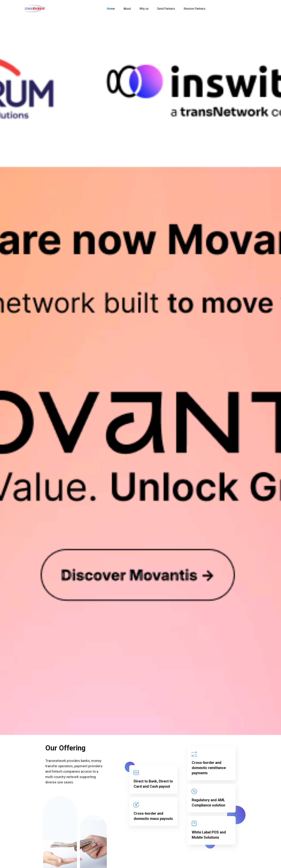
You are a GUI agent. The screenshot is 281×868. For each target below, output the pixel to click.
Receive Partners (195, 9)
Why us (144, 9)
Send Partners (166, 9)
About (127, 9)
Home (111, 9)
